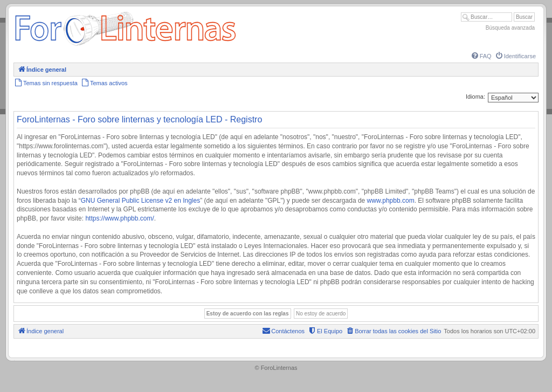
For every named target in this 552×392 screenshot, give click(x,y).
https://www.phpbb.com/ (119, 218)
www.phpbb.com (391, 201)
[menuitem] (481, 56)
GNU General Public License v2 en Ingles (140, 201)
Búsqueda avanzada (510, 28)
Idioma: (475, 97)
